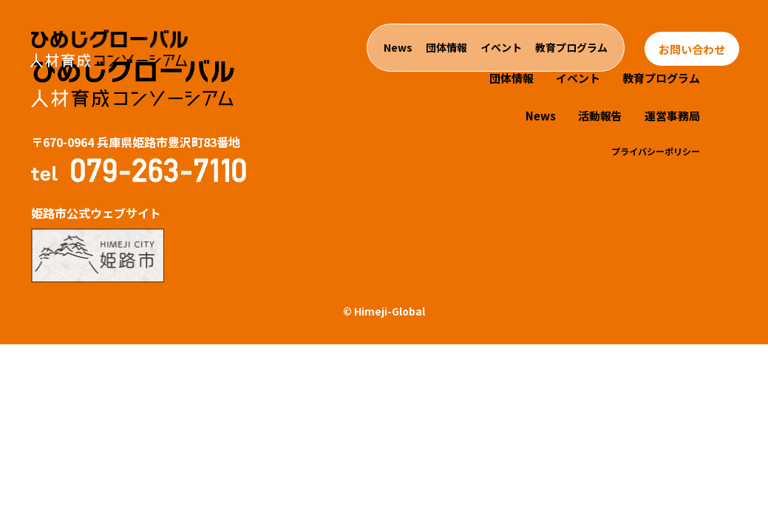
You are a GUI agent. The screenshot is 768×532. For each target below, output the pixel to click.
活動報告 (600, 116)
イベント (501, 48)
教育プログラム (571, 48)
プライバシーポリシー (656, 151)
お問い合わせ (692, 49)
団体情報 (446, 48)
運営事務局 (672, 116)
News (398, 48)
